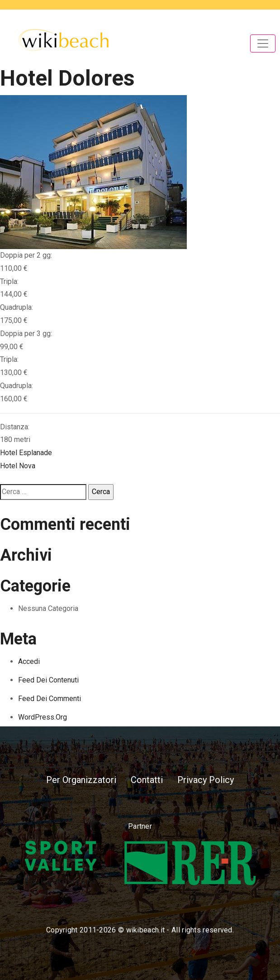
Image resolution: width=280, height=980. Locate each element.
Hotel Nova (18, 466)
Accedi (29, 661)
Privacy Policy (206, 780)
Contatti (147, 780)
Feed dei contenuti (48, 680)
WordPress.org (43, 717)
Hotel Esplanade (26, 453)
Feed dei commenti (50, 699)
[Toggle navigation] (263, 43)
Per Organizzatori (81, 780)
